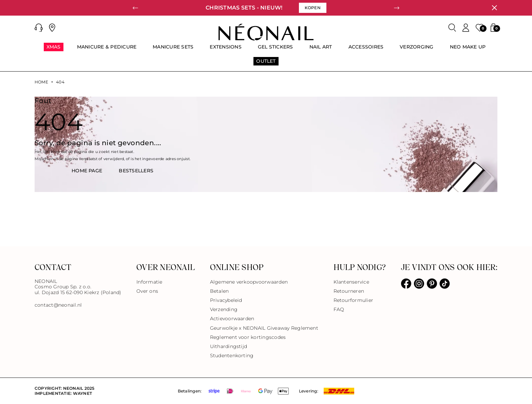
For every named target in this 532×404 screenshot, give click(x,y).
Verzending (224, 309)
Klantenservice (351, 282)
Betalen (220, 291)
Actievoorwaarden (232, 319)
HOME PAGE (87, 171)
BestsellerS (136, 171)
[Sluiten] (494, 8)
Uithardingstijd (229, 346)
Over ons (147, 291)
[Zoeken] (452, 28)
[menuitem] (54, 50)
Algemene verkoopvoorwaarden (249, 282)
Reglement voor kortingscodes (248, 337)
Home (41, 82)
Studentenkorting (232, 355)
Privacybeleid (226, 300)
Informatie (149, 282)
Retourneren (349, 291)
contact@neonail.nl (58, 305)
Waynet (82, 393)
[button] (39, 28)
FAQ (339, 309)
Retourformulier (354, 300)
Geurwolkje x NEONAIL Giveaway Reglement (264, 328)
